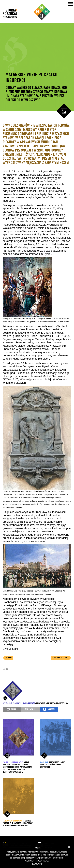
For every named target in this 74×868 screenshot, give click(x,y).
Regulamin (37, 864)
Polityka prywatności (37, 861)
